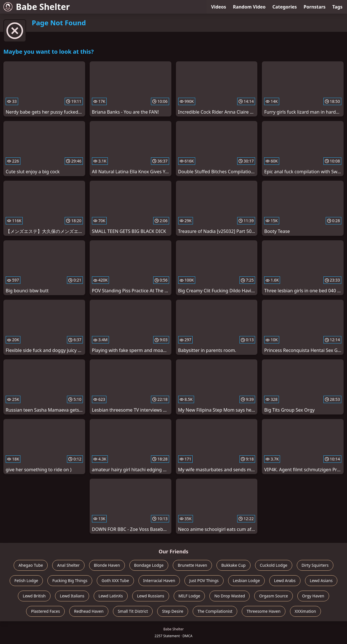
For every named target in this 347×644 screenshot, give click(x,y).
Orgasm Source (273, 596)
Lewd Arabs (285, 581)
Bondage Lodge (149, 565)
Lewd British (34, 596)
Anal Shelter (68, 565)
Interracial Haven (159, 581)
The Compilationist (215, 611)
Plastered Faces (45, 611)
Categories (285, 7)
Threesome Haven (263, 611)
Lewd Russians (151, 596)
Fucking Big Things (70, 581)
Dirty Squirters (315, 565)
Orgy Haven (313, 596)
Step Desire (173, 611)
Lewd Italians (72, 596)
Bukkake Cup (234, 565)
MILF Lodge (189, 596)
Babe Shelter (37, 7)
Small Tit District (133, 611)
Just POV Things (204, 581)
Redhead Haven (89, 611)
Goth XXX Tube (115, 581)
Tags (337, 7)
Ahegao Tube (31, 565)
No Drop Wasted (230, 596)
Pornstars (315, 7)
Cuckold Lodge (274, 565)
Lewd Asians (321, 581)
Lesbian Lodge (246, 581)
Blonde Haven (107, 565)
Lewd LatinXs (111, 596)
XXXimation (305, 611)
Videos (219, 7)
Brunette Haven (192, 565)
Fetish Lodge (26, 581)
